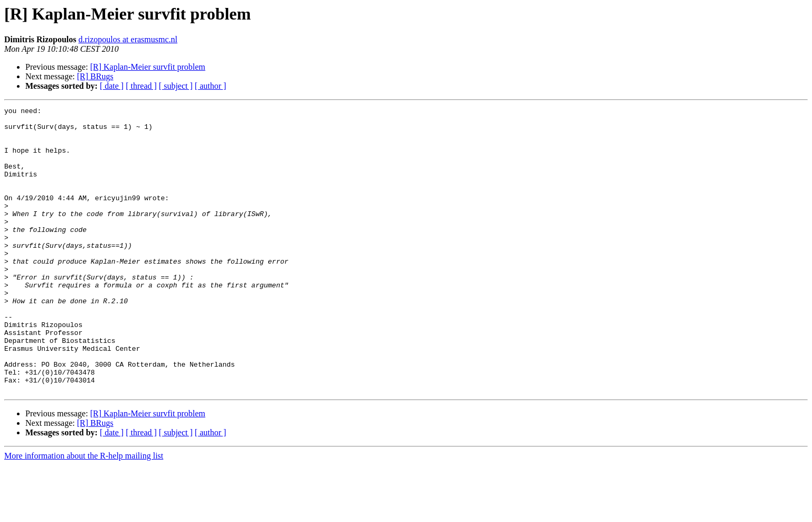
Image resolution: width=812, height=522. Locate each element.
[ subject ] (176, 86)
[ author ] (211, 86)
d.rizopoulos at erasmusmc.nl (128, 39)
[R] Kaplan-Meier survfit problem (148, 67)
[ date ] (112, 86)
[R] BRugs (95, 76)
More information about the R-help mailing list (84, 513)
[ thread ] (141, 86)
